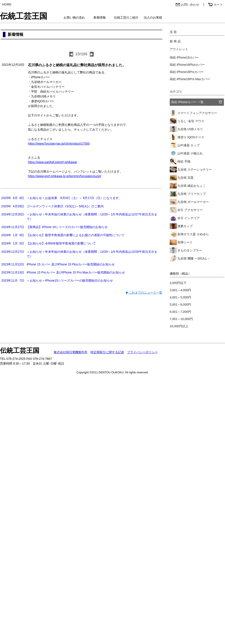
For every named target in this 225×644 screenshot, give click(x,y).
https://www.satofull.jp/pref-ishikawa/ (53, 162)
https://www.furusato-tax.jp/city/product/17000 (59, 144)
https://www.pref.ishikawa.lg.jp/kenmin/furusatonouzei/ (65, 176)
